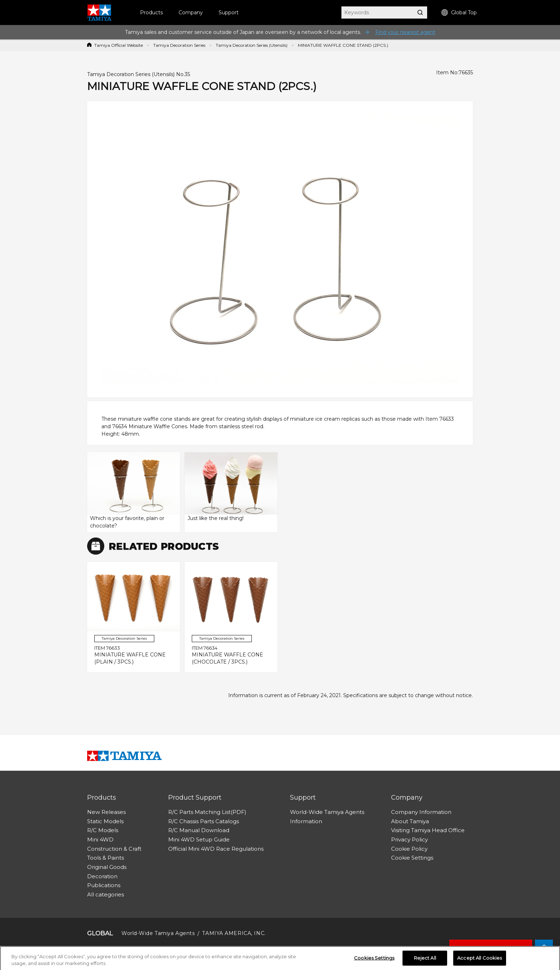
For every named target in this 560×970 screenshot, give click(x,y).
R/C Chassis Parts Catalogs (204, 821)
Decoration (102, 876)
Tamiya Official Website (119, 45)
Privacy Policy (409, 839)
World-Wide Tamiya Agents (327, 812)
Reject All (425, 960)
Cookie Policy (409, 849)
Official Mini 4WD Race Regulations (216, 849)
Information (306, 821)
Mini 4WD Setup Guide (199, 839)
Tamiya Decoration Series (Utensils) (252, 45)
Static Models (105, 821)
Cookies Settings (374, 960)
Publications (104, 885)
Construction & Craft (114, 849)
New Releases (106, 812)
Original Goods (107, 867)
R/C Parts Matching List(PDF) (207, 812)
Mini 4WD (100, 839)
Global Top (459, 13)
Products (151, 12)
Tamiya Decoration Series (179, 45)
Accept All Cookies (479, 960)
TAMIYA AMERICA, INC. (234, 933)
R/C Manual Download (199, 830)
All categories (106, 894)
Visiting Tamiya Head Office (428, 830)
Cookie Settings (412, 858)
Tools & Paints (106, 858)
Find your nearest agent (405, 32)
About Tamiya (410, 821)
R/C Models (103, 830)
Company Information (421, 812)
